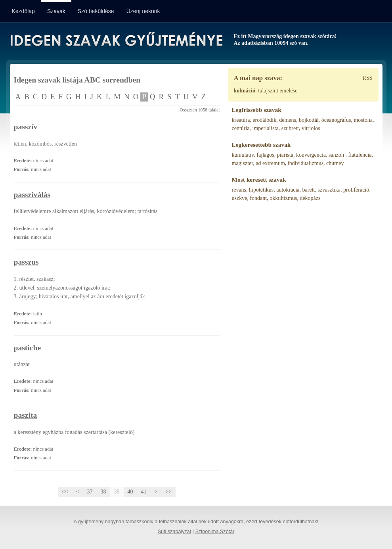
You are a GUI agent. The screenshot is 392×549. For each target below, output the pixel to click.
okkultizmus (283, 198)
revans (239, 190)
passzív (26, 127)
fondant (258, 198)
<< (65, 492)
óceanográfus (336, 120)
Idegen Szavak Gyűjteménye (116, 40)
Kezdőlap (23, 11)
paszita (26, 415)
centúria (241, 128)
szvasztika (329, 190)
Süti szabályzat (175, 532)
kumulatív (243, 155)
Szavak (56, 11)
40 (130, 492)
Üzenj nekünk (143, 11)
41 (144, 492)
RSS (368, 78)
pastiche (28, 348)
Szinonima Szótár (215, 532)
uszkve (240, 198)
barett (309, 190)
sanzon (337, 155)
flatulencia (360, 155)
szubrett (290, 128)
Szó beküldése (96, 11)
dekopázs (310, 198)
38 (103, 492)
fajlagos (265, 155)
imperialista (266, 128)
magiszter (243, 163)
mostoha (363, 120)
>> (168, 492)
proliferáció (356, 190)
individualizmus (306, 163)
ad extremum (270, 163)
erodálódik (264, 120)
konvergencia (311, 155)
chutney (335, 163)
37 (90, 492)
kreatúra (241, 120)
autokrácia (288, 190)
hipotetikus (261, 190)
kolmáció (245, 91)
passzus (26, 262)
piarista (285, 155)
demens (288, 120)
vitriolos (311, 128)
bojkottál (309, 120)
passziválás (32, 195)
